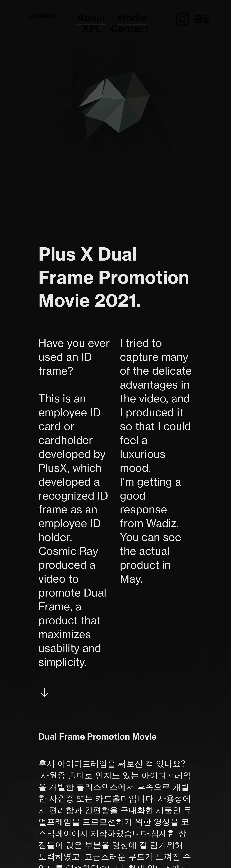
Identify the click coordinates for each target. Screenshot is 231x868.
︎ (202, 19)
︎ (183, 19)
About (91, 17)
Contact (130, 29)
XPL (92, 29)
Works (132, 17)
